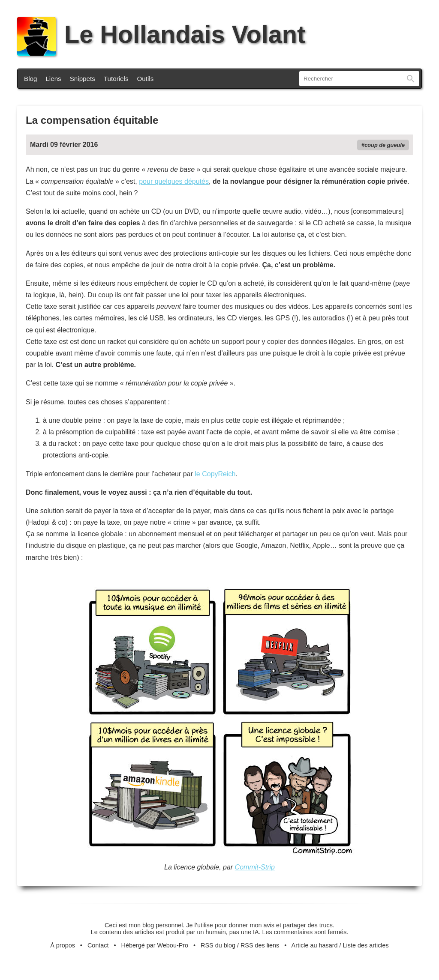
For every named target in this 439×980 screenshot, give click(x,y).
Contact (98, 945)
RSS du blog (218, 945)
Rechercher (411, 79)
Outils (146, 79)
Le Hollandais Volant (161, 34)
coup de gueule (385, 145)
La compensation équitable (92, 120)
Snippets (83, 79)
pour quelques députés (174, 181)
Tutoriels (116, 79)
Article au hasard (315, 945)
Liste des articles (366, 945)
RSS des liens (260, 945)
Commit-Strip (255, 867)
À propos (63, 945)
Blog (30, 79)
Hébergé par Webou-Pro (155, 945)
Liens (53, 79)
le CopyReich (215, 474)
